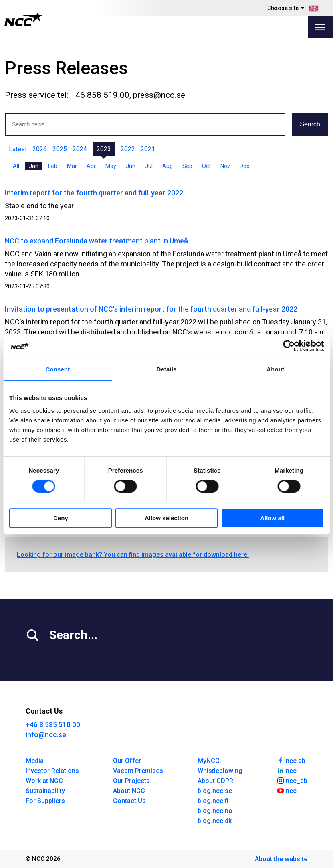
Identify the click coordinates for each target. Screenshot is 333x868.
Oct (206, 166)
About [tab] (275, 369)
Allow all (272, 518)
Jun (131, 166)
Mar (72, 166)
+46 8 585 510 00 (53, 725)
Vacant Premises (138, 771)
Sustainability (45, 791)
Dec (244, 166)
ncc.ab (291, 760)
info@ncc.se (46, 735)
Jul (149, 166)
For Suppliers (45, 801)
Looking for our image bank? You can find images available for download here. (133, 555)
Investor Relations (52, 771)
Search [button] (310, 124)
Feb (53, 166)
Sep (187, 166)
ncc (287, 770)
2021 (148, 149)
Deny (61, 518)
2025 (60, 149)
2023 (104, 149)
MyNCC (209, 761)
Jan (34, 166)
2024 (80, 149)
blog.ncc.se (215, 791)
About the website (281, 859)
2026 (40, 149)
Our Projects (131, 781)
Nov (225, 166)
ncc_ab (292, 780)
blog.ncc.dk (215, 821)
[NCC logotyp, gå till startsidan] (23, 19)
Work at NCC (44, 781)
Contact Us (129, 801)
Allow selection (166, 518)
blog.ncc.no (215, 811)
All (16, 166)
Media (35, 761)
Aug (168, 166)
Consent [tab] (58, 369)
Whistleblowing (220, 771)
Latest (18, 149)
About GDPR (215, 781)
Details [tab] (167, 369)
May (111, 166)
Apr (91, 166)
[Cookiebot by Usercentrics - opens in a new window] (289, 346)
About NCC (129, 791)
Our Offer (127, 761)
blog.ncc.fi (213, 801)
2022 (128, 149)
